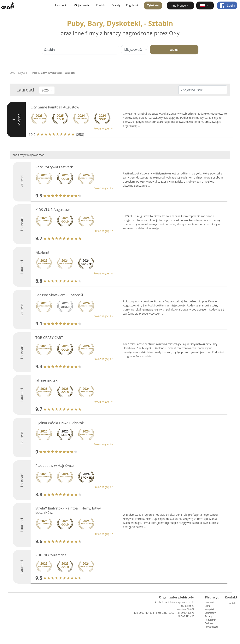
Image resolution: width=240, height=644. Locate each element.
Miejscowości (82, 5)
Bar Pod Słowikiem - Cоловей (59, 295)
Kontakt (101, 5)
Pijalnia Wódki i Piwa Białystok (60, 423)
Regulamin (133, 5)
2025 (46, 90)
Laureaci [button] (60, 5)
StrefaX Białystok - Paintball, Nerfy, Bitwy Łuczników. (68, 510)
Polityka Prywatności (211, 625)
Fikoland (42, 252)
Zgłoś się (153, 5)
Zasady (116, 5)
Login (227, 5)
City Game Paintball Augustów (55, 107)
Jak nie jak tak (46, 380)
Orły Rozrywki (18, 73)
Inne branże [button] (178, 6)
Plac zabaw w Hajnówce (55, 465)
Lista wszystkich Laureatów (211, 609)
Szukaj (174, 50)
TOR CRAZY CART (49, 338)
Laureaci (209, 602)
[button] (205, 6)
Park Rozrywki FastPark (54, 167)
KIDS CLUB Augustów (53, 210)
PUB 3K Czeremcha (51, 555)
